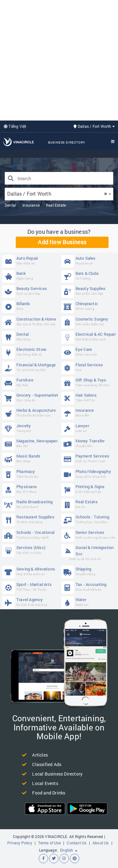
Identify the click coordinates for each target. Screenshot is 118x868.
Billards (30, 306)
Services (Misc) (30, 550)
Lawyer (90, 428)
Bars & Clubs (90, 276)
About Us (101, 843)
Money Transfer (90, 443)
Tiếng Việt (15, 126)
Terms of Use (49, 843)
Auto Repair (30, 260)
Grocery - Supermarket (30, 397)
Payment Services (90, 458)
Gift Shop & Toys (90, 382)
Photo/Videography (90, 474)
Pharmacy (30, 474)
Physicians (30, 489)
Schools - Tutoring (90, 519)
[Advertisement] (59, 59)
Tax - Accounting (90, 587)
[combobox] (59, 194)
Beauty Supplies (90, 291)
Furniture (30, 382)
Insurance (31, 205)
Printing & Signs (90, 489)
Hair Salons (90, 397)
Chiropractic (90, 306)
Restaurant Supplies (30, 519)
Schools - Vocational (30, 535)
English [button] (69, 850)
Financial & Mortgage (30, 367)
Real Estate (56, 205)
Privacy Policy (20, 843)
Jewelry (30, 428)
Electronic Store (30, 352)
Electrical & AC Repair (90, 337)
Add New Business (62, 242)
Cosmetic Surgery (90, 321)
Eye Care (90, 352)
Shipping (90, 571)
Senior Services (90, 535)
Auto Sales (90, 260)
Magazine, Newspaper (30, 443)
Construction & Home (30, 321)
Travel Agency (30, 602)
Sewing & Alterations (30, 571)
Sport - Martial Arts (30, 587)
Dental (10, 205)
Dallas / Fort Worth (94, 126)
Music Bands (30, 458)
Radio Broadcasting (30, 504)
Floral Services (90, 367)
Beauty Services (30, 291)
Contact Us (76, 843)
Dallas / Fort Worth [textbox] (57, 194)
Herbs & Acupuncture (30, 413)
